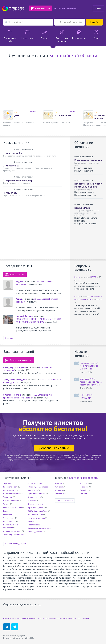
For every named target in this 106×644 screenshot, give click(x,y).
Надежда (20, 282)
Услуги (6, 504)
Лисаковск (84, 487)
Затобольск (60, 494)
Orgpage (13, 8)
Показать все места (65, 501)
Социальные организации (39, 528)
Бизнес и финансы (10, 501)
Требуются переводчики (15, 380)
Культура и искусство (37, 518)
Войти (98, 8)
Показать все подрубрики (16, 544)
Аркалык (59, 483)
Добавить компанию (65, 8)
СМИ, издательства (36, 532)
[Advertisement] (53, 84)
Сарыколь (84, 494)
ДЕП (17, 116)
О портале (22, 619)
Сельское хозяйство (12, 494)
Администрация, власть (13, 531)
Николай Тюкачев (24, 316)
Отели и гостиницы (36, 504)
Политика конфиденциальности (76, 619)
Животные (32, 501)
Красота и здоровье (36, 508)
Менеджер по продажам (15, 367)
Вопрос (77, 277)
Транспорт (8, 497)
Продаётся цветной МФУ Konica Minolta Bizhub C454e (89, 366)
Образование (9, 518)
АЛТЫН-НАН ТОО (63, 116)
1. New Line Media (12, 153)
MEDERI (93, 277)
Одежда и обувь (35, 483)
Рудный (83, 490)
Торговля (7, 483)
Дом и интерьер (35, 497)
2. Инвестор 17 (11, 166)
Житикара (59, 490)
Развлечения (33, 525)
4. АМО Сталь (10, 193)
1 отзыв (72, 112)
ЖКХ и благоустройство (38, 511)
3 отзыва (32, 112)
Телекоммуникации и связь (14, 535)
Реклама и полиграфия (12, 508)
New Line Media (82, 208)
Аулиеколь (59, 487)
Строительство (9, 490)
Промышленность (10, 487)
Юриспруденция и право (38, 487)
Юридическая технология (88, 160)
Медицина (8, 514)
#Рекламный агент (12, 395)
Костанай (84, 483)
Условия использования (52, 619)
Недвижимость (9, 521)
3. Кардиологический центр (18, 180)
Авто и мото (33, 490)
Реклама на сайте (34, 619)
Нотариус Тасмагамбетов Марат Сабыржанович (88, 185)
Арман (19, 299)
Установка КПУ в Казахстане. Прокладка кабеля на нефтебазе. (91, 382)
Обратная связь (10, 619)
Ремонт (6, 511)
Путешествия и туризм (37, 494)
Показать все (11, 338)
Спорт (31, 521)
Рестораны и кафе (35, 514)
